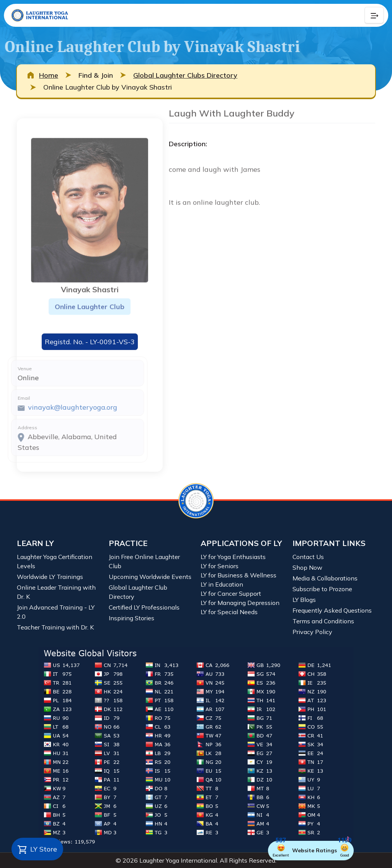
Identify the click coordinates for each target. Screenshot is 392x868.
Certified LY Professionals (144, 607)
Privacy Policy (312, 632)
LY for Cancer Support (231, 593)
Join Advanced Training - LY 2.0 (56, 612)
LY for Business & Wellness (238, 575)
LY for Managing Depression (240, 603)
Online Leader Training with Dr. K (56, 592)
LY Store (37, 850)
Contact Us (308, 557)
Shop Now (307, 567)
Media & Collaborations (325, 578)
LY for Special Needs (229, 612)
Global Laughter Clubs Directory (185, 75)
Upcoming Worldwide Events (150, 577)
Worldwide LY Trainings (50, 577)
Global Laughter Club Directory (138, 592)
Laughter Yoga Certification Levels (55, 561)
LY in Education (222, 584)
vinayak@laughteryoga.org (48, 407)
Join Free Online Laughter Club (144, 561)
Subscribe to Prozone (322, 589)
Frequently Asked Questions (332, 610)
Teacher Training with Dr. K (55, 627)
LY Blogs (304, 600)
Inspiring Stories (131, 618)
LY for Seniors (220, 566)
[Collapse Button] (374, 15)
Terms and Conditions (323, 621)
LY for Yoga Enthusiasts (233, 557)
